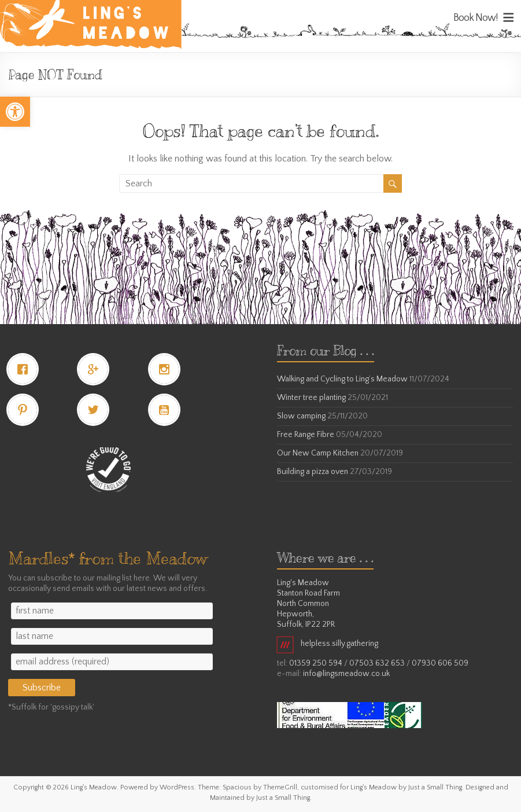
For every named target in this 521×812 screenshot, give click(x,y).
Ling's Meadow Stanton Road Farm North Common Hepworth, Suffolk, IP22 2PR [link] (308, 604)
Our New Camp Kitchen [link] (318, 453)
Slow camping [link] (301, 416)
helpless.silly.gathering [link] (328, 644)
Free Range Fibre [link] (306, 435)
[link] (15, 112)
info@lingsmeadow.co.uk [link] (346, 674)
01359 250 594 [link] (316, 663)
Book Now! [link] (476, 18)
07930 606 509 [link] (440, 663)
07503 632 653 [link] (377, 663)
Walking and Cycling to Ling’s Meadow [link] (342, 379)
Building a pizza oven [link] (313, 472)
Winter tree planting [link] (311, 398)
